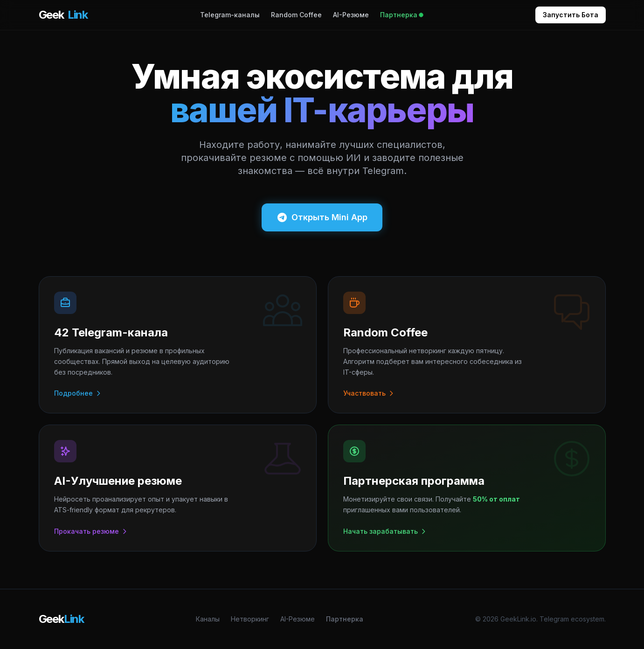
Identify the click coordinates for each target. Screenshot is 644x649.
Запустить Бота (571, 15)
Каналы (208, 619)
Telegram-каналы (230, 15)
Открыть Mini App (322, 217)
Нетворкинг (250, 619)
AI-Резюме (351, 15)
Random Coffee (296, 15)
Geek (63, 15)
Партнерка (402, 15)
